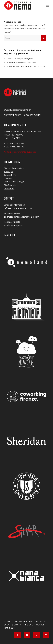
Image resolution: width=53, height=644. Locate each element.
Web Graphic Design (14, 182)
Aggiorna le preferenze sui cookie (20, 152)
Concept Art (10, 175)
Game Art (9, 178)
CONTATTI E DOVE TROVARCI (29, 625)
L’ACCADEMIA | (21, 621)
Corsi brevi (9, 188)
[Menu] (48, 6)
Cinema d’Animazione (14, 168)
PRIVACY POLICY (12, 115)
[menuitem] (48, 6)
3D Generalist (11, 185)
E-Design (8, 171)
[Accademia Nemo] (22, 6)
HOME (7, 621)
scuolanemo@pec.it (13, 225)
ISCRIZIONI (10, 628)
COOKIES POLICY (33, 115)
